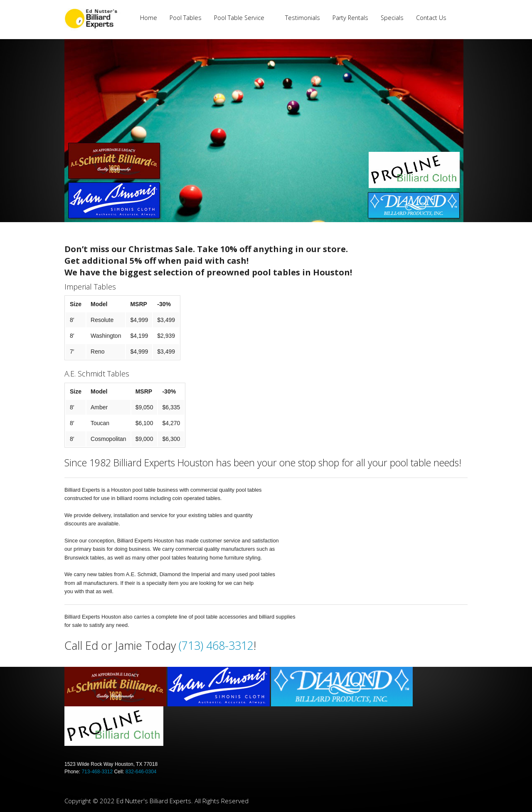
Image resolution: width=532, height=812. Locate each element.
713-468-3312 (97, 772)
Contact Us (431, 18)
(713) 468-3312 (216, 645)
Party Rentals (350, 18)
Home (149, 18)
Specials (392, 18)
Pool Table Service (239, 18)
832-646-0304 (141, 772)
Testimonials (303, 18)
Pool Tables (186, 18)
